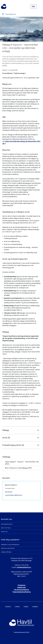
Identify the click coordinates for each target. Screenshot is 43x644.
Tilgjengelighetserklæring (21, 592)
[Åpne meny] (41, 7)
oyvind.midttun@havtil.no (14, 495)
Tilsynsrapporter (9, 14)
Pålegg (21, 430)
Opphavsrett (21, 587)
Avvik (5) (21, 438)
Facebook (8, 607)
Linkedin (17, 607)
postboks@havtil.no (24, 567)
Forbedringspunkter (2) (21, 445)
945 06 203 (9, 492)
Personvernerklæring (21, 590)
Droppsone (21, 585)
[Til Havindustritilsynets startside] (4, 6)
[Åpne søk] (34, 6)
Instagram (35, 607)
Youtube (26, 607)
